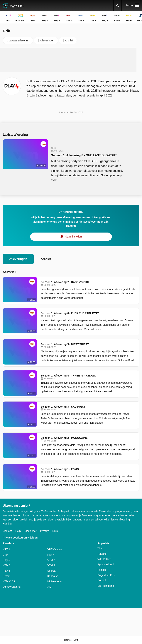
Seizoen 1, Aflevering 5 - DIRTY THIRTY (65, 344)
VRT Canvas (55, 549)
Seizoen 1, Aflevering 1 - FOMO (60, 469)
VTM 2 (51, 560)
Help (18, 531)
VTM (6, 555)
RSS (55, 531)
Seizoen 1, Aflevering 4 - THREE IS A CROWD (68, 376)
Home (67, 640)
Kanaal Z (53, 576)
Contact (7, 531)
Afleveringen (18, 259)
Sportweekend (106, 564)
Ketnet (6, 576)
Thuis (101, 548)
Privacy (44, 531)
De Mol (102, 580)
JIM (49, 587)
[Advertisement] (71, 60)
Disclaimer (30, 531)
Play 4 (51, 555)
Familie (102, 570)
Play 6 (6, 571)
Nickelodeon (54, 581)
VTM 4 (51, 565)
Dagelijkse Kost (106, 575)
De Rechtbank (106, 586)
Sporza (51, 571)
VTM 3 (7, 565)
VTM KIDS (9, 581)
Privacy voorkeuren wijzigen (20, 538)
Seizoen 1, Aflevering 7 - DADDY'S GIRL (65, 282)
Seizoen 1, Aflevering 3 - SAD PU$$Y (63, 407)
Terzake (102, 554)
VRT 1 (6, 549)
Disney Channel (12, 587)
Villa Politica (104, 559)
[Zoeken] (118, 6)
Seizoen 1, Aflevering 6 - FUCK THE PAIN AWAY (70, 313)
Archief (46, 259)
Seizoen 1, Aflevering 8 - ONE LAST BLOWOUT (84, 155)
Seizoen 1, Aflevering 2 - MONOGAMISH (65, 438)
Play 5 (6, 560)
